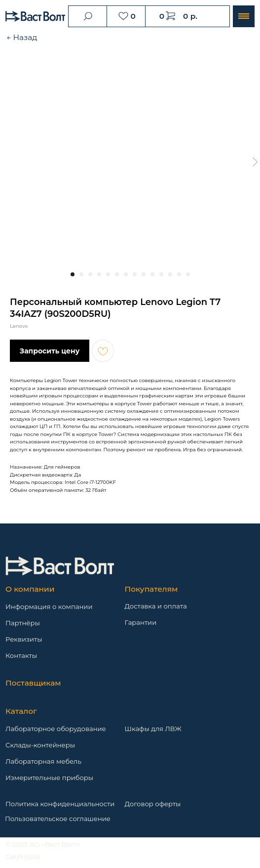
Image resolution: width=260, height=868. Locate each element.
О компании (30, 589)
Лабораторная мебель (43, 761)
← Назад (22, 37)
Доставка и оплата (156, 606)
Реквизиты (24, 639)
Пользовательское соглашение (58, 819)
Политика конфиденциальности (60, 804)
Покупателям (151, 589)
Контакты (21, 655)
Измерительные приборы (49, 778)
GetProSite (23, 857)
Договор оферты (153, 804)
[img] (60, 566)
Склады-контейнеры (40, 745)
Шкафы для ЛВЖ (153, 729)
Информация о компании (49, 607)
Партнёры (23, 623)
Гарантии (141, 622)
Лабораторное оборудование (56, 729)
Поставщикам (33, 683)
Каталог (21, 711)
